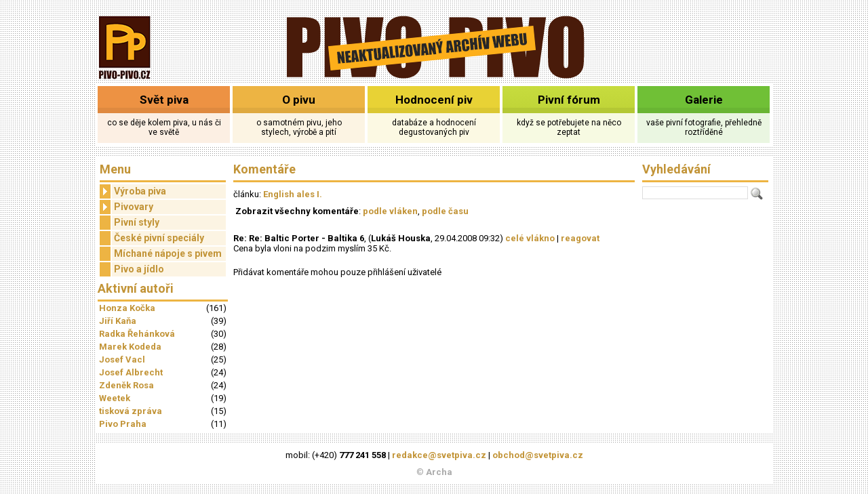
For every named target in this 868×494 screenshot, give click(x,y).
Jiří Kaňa (118, 321)
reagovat (580, 238)
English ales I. (293, 194)
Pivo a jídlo (139, 269)
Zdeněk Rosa (126, 385)
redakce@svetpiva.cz (439, 455)
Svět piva (164, 100)
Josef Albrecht (131, 372)
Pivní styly (137, 222)
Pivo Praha (123, 424)
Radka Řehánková (137, 334)
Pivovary (126, 207)
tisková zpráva (131, 411)
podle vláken (390, 211)
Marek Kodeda (130, 347)
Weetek (115, 398)
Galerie (704, 100)
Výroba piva (133, 191)
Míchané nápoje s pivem (168, 253)
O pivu (299, 100)
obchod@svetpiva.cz (538, 455)
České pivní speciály (159, 238)
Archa (439, 472)
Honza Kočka (127, 308)
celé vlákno (530, 238)
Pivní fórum (569, 100)
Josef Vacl (122, 359)
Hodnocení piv (434, 100)
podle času (445, 211)
